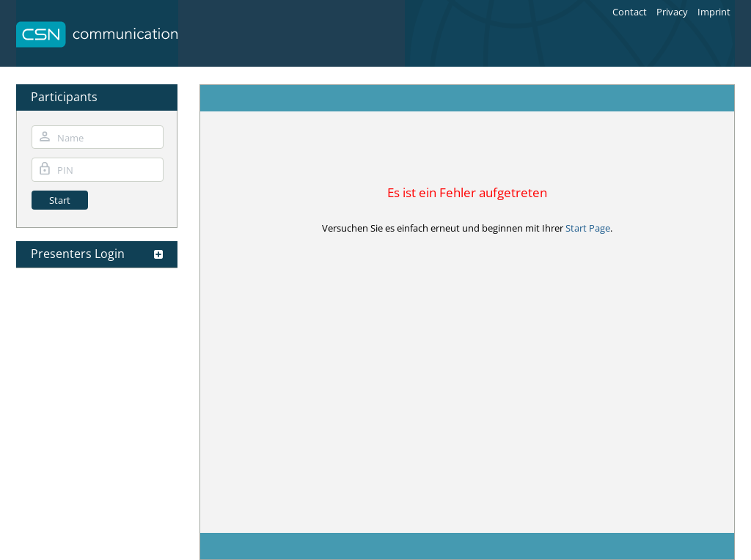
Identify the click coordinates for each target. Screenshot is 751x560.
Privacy (672, 12)
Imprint (714, 12)
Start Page (588, 228)
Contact (630, 12)
